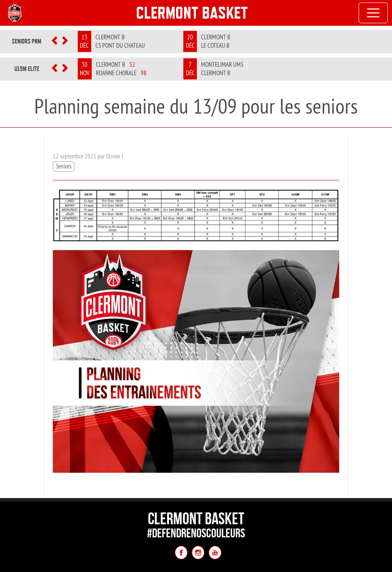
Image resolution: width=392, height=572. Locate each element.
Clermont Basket (192, 13)
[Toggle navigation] (373, 13)
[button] (54, 41)
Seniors (64, 166)
